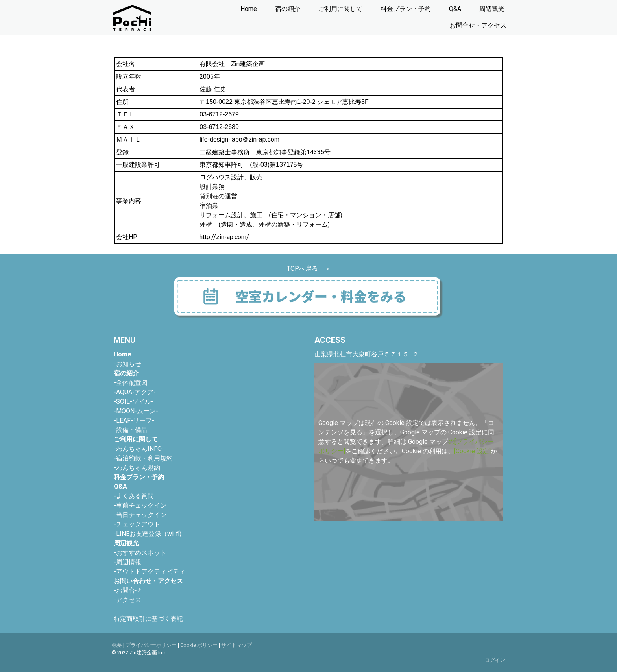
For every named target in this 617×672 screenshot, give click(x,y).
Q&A (455, 9)
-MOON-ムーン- (136, 411)
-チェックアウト (137, 524)
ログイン (495, 660)
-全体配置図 (131, 383)
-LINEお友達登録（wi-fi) (148, 534)
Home (249, 9)
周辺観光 (492, 9)
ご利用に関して (340, 9)
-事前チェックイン (140, 505)
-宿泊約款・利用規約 (143, 458)
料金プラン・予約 (406, 9)
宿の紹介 (288, 9)
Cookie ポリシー (199, 645)
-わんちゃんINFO (138, 449)
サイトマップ (236, 645)
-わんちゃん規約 (137, 468)
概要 (117, 645)
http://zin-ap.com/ (224, 237)
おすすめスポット (140, 553)
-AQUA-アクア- (135, 392)
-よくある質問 (134, 496)
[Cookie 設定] (472, 451)
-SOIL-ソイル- (134, 402)
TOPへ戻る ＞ (309, 269)
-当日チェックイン (140, 515)
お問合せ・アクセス (478, 25)
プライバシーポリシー (151, 645)
